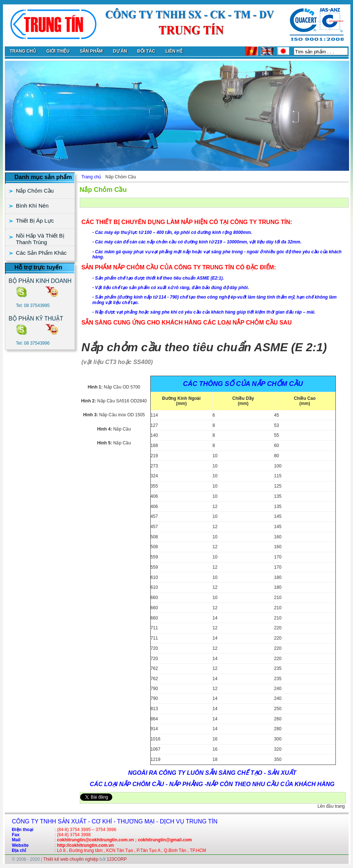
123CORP (117, 859)
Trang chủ (91, 177)
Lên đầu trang (331, 806)
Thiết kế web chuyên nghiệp (71, 859)
